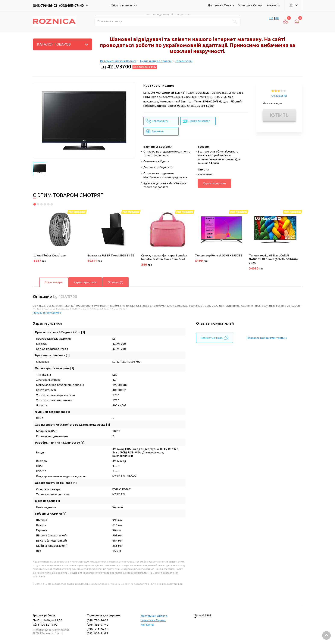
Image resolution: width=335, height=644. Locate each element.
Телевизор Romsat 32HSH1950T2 (219, 255)
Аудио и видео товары (156, 61)
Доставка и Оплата (221, 5)
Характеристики (214, 183)
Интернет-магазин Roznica (118, 61)
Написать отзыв (215, 338)
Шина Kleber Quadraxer (50, 255)
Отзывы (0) (279, 96)
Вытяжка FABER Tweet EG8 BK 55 (111, 255)
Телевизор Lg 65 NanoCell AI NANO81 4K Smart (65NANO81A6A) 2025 (273, 259)
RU (277, 18)
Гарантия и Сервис (250, 5)
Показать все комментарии (267, 338)
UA (271, 18)
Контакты (273, 5)
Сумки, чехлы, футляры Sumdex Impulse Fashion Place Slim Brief (164, 257)
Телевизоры (184, 61)
